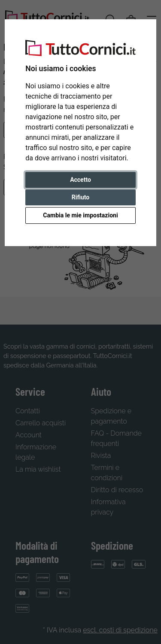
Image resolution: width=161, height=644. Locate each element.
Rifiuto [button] (81, 197)
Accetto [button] (80, 180)
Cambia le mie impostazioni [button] (80, 215)
